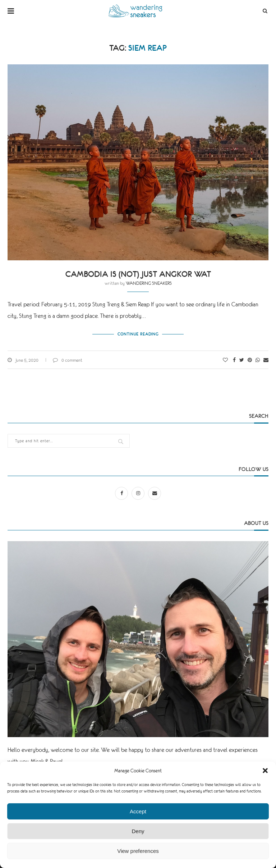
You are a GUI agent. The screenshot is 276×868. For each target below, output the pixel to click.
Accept (138, 811)
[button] (265, 771)
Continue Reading (138, 334)
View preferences (138, 851)
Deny (138, 831)
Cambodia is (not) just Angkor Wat (138, 274)
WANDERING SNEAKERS (149, 283)
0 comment (68, 360)
